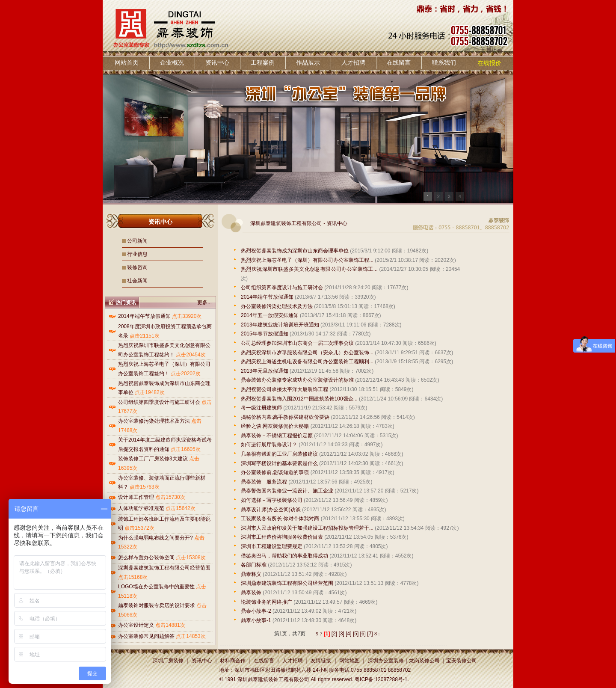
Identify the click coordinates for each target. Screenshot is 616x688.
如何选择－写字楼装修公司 (272, 500)
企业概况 (172, 62)
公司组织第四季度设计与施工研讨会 (159, 402)
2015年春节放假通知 (265, 334)
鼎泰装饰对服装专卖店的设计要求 (157, 605)
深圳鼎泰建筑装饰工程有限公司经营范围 (164, 568)
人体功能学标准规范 (141, 508)
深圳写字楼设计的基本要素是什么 (279, 463)
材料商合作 (233, 661)
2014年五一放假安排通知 (270, 315)
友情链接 (321, 661)
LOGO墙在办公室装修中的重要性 (156, 587)
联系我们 (444, 62)
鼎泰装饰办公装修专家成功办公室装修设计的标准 (297, 380)
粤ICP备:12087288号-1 (381, 679)
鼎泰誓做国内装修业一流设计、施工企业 (287, 491)
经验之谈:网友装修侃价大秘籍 (275, 426)
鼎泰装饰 (251, 593)
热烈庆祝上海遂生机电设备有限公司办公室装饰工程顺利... (307, 362)
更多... (204, 302)
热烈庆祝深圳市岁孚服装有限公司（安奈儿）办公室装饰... (307, 353)
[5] (356, 634)
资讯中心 (217, 62)
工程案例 (263, 62)
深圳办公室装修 (386, 661)
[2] (334, 634)
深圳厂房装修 (168, 661)
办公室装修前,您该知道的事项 (275, 472)
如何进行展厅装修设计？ (269, 445)
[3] (342, 634)
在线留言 (399, 62)
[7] (370, 634)
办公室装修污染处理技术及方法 (154, 421)
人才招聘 (353, 62)
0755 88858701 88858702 (381, 670)
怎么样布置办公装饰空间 (146, 558)
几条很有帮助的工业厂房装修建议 (279, 454)
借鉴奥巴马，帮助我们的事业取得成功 (284, 556)
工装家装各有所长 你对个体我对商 (280, 519)
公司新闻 (137, 241)
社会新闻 (137, 281)
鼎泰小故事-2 (256, 611)
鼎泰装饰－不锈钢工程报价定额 (277, 436)
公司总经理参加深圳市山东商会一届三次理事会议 (297, 343)
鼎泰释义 (251, 574)
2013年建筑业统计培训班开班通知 (280, 325)
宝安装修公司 (462, 661)
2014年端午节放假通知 (144, 316)
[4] (348, 634)
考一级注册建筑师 (261, 408)
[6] (363, 634)
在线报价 (489, 63)
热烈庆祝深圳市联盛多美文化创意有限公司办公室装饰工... (309, 269)
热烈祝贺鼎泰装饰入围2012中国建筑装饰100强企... (299, 399)
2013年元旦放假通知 (265, 371)
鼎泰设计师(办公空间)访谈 (271, 510)
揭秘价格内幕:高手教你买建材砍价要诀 (285, 417)
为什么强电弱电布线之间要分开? (155, 538)
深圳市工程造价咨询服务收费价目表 (282, 537)
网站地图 (349, 661)
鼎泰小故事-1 (256, 620)
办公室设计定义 (136, 625)
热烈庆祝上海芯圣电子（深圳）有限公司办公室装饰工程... (307, 260)
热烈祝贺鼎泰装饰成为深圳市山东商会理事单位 (295, 251)
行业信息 (137, 254)
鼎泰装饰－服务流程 (264, 482)
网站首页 (127, 62)
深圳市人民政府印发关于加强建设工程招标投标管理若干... (307, 528)
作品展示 (308, 62)
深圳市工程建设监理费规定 (272, 546)
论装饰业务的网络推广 (267, 602)
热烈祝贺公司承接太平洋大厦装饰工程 (284, 389)
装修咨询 (137, 267)
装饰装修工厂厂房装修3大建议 (153, 459)
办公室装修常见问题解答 (146, 636)
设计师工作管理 (136, 497)
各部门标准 (254, 565)
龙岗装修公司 (424, 661)
